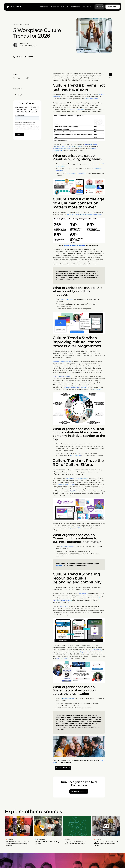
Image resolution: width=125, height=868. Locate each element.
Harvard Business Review (62, 362)
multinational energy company (77, 478)
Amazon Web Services (67, 485)
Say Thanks (85, 652)
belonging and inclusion (61, 149)
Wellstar (73, 491)
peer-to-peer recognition (76, 173)
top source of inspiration (75, 109)
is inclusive (97, 389)
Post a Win (64, 606)
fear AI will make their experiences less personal (84, 214)
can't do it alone (92, 99)
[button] (44, 7)
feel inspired (83, 594)
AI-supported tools (66, 299)
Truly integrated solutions (62, 377)
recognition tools (68, 698)
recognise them (75, 455)
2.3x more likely (96, 650)
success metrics (67, 547)
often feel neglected (64, 658)
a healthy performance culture (75, 387)
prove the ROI (75, 528)
